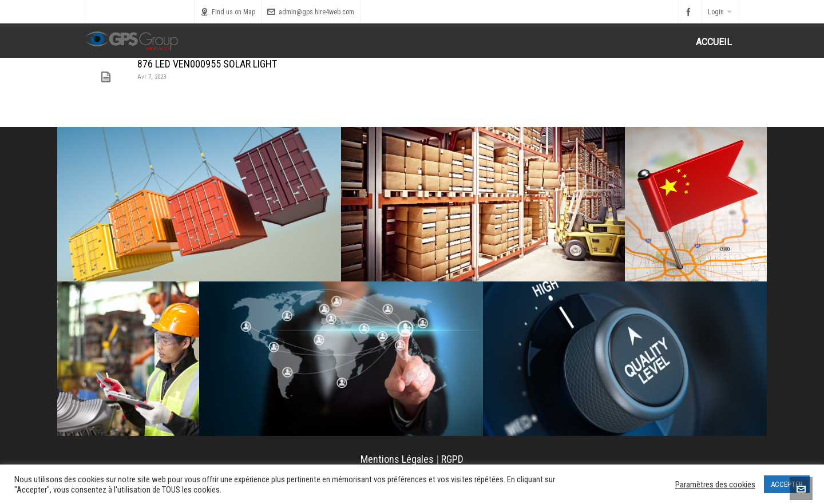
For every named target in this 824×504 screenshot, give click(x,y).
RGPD (452, 459)
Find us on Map (228, 12)
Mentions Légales (397, 459)
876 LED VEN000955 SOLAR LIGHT (207, 64)
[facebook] (690, 12)
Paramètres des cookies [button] (715, 485)
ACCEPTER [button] (787, 484)
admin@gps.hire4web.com (311, 12)
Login (720, 12)
